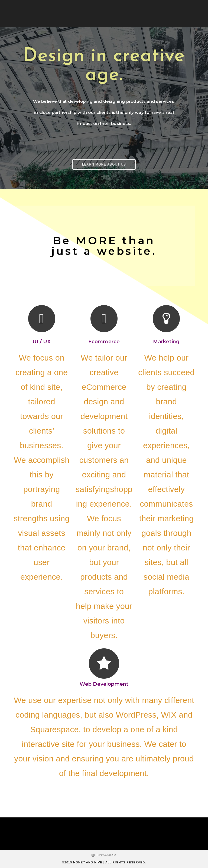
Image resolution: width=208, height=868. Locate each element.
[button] (104, 164)
